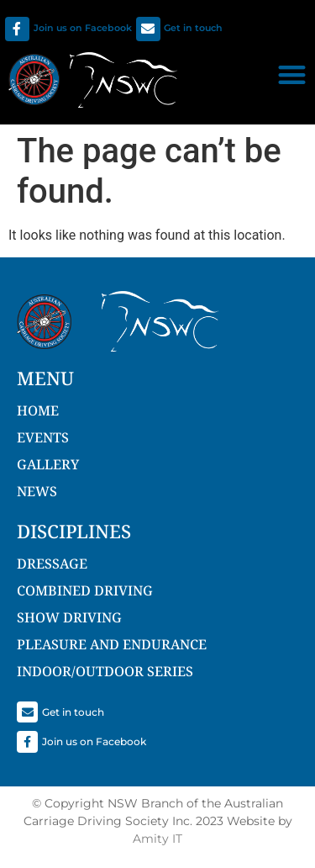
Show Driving (69, 617)
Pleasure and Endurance (112, 644)
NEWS (37, 491)
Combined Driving (85, 590)
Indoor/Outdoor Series (105, 671)
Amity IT (157, 839)
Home (38, 410)
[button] (292, 74)
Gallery (48, 464)
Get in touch (193, 28)
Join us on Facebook (83, 28)
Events (43, 437)
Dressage (52, 564)
